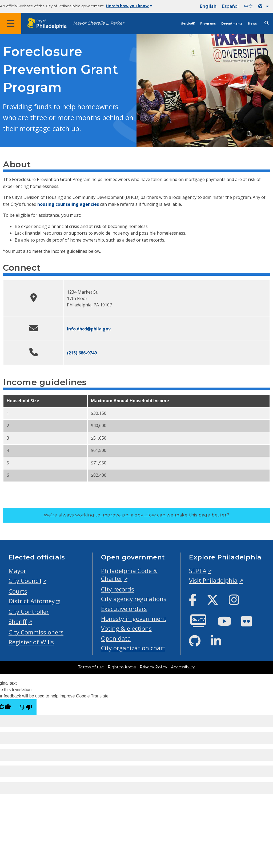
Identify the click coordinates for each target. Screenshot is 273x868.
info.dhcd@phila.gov (89, 329)
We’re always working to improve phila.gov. (137, 515)
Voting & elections (126, 628)
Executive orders (124, 609)
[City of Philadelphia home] (49, 24)
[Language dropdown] (264, 6)
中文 (248, 6)
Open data (116, 638)
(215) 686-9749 (82, 353)
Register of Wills (31, 642)
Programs (208, 24)
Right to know (122, 667)
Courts (18, 591)
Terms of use (91, 667)
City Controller (29, 612)
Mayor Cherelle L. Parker (99, 23)
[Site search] (267, 23)
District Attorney (32, 601)
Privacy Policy (153, 667)
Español (230, 6)
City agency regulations (134, 599)
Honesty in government (134, 619)
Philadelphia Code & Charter (129, 575)
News (252, 24)
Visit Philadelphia (213, 580)
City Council (25, 581)
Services (188, 24)
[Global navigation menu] (11, 23)
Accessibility (183, 667)
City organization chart (133, 648)
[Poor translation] (26, 707)
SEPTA (198, 571)
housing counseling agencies (68, 204)
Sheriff (18, 622)
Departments (232, 24)
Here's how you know (129, 6)
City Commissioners (36, 632)
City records (118, 589)
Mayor (17, 571)
